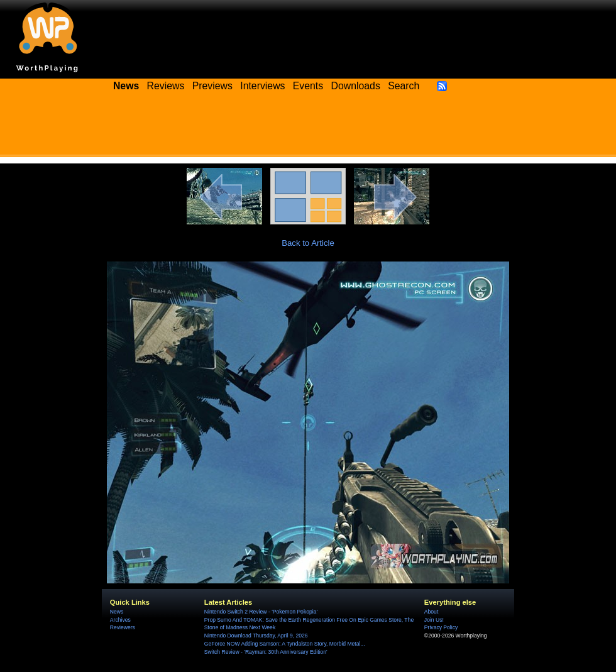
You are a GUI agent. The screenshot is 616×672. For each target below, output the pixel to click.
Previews (212, 86)
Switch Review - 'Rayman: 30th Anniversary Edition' (266, 652)
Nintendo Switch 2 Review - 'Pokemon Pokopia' (261, 612)
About (431, 612)
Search (404, 86)
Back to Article (308, 243)
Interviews (262, 86)
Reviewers (123, 627)
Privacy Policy (441, 627)
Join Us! (434, 620)
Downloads (356, 86)
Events (308, 86)
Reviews (166, 86)
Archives (120, 620)
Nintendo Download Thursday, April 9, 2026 (256, 636)
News (117, 612)
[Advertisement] (308, 129)
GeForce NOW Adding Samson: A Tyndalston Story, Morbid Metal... (285, 644)
